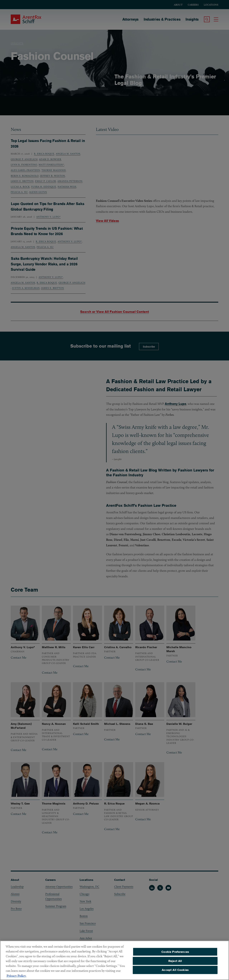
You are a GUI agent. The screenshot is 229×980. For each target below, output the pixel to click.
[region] (114, 960)
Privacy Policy (16, 976)
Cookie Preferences (175, 952)
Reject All (175, 961)
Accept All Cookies (175, 970)
